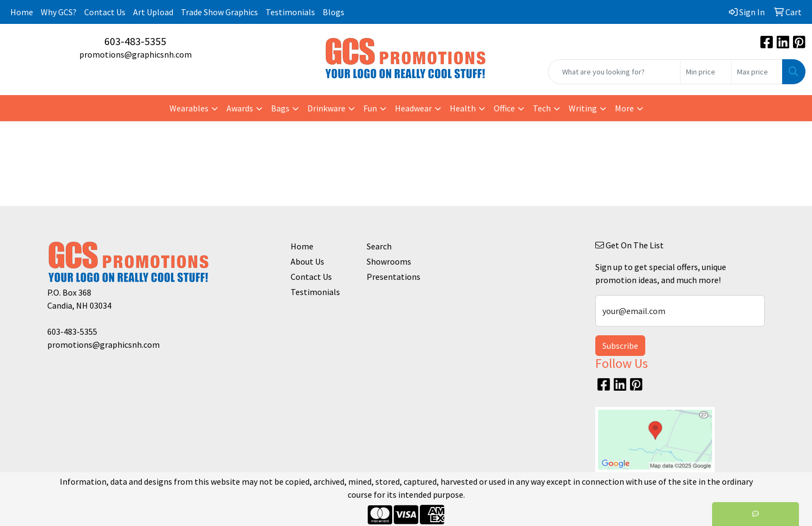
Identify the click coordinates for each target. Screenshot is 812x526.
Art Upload (153, 12)
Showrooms (389, 261)
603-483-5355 (135, 41)
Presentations (394, 277)
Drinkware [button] (326, 108)
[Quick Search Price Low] (706, 72)
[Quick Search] (614, 72)
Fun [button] (370, 108)
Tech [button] (542, 108)
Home (22, 12)
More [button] (624, 108)
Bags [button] (280, 108)
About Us (307, 261)
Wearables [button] (189, 108)
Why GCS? (59, 12)
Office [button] (504, 108)
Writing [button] (583, 108)
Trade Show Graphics (219, 12)
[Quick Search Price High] (757, 72)
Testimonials (290, 12)
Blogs (333, 12)
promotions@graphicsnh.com (136, 54)
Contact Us (105, 12)
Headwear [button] (413, 108)
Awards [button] (240, 108)
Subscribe (620, 346)
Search (379, 246)
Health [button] (463, 108)
